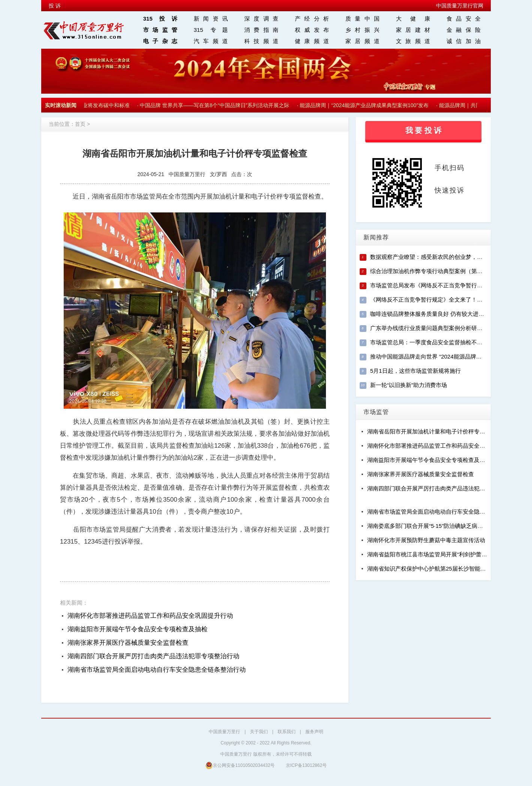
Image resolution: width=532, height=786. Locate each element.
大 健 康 (413, 19)
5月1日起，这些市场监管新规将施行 (415, 371)
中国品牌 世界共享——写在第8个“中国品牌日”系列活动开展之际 (216, 105)
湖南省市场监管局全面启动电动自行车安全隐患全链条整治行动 (157, 670)
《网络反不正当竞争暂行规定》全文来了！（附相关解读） (443, 300)
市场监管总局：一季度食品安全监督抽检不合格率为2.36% (443, 342)
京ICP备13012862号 (306, 765)
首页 (80, 124)
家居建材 (413, 30)
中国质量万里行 (224, 732)
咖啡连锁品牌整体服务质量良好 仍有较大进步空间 (433, 314)
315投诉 (160, 19)
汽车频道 (211, 41)
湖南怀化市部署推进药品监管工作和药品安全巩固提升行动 (150, 616)
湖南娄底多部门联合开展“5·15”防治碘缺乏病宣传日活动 (436, 526)
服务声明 (314, 732)
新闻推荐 (376, 237)
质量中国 (362, 19)
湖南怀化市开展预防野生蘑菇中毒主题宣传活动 (426, 540)
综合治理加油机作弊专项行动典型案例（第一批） (432, 271)
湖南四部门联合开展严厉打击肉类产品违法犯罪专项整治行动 (153, 656)
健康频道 (312, 41)
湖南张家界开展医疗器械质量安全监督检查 (128, 643)
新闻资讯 (211, 19)
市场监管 (160, 30)
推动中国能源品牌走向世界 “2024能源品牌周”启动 (433, 356)
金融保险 (464, 30)
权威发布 (312, 30)
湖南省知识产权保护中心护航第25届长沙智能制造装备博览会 (443, 569)
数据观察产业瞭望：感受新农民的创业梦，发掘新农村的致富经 (449, 257)
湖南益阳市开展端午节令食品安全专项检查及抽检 (137, 629)
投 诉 (55, 6)
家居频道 (362, 41)
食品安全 (464, 19)
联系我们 (287, 732)
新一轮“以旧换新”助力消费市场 (409, 385)
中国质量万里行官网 (460, 6)
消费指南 (261, 30)
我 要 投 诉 (424, 130)
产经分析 (312, 19)
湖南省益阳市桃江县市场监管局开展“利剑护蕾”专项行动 (436, 554)
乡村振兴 (362, 30)
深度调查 (261, 19)
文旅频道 (413, 41)
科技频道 (261, 41)
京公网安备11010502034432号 (240, 765)
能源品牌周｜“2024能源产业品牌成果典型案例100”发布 (366, 105)
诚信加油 (464, 41)
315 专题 (211, 30)
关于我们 (259, 732)
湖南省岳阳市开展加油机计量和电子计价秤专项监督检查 (437, 431)
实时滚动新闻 (61, 105)
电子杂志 (160, 41)
